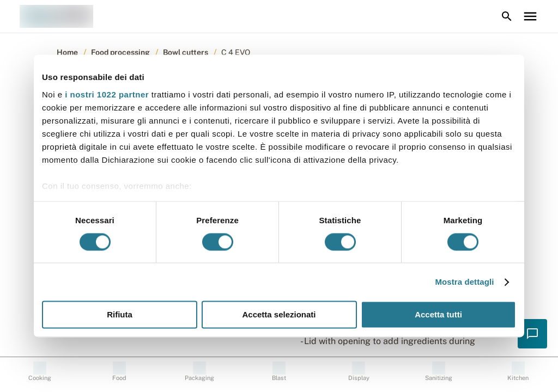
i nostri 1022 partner (107, 94)
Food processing (120, 52)
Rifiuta (120, 315)
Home (67, 52)
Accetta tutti (438, 315)
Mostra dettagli (464, 282)
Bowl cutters (186, 52)
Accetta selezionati (279, 315)
